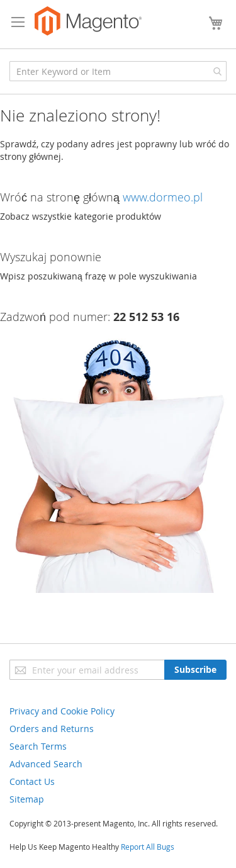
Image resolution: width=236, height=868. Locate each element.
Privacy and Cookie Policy (62, 711)
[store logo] (88, 21)
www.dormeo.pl (163, 197)
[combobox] (118, 71)
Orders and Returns (52, 729)
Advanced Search (46, 764)
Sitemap (27, 799)
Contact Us (32, 781)
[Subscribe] (195, 670)
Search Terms (38, 746)
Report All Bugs (148, 847)
